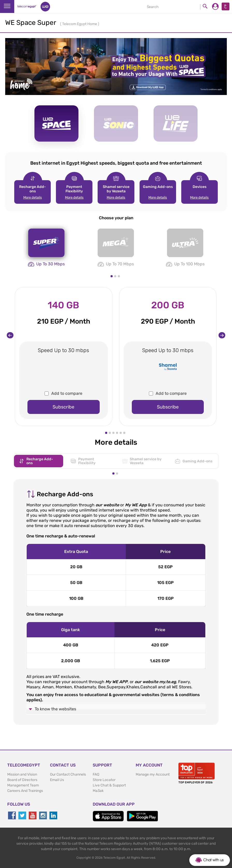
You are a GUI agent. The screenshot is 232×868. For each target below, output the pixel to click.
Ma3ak (98, 791)
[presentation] (10, 335)
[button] (112, 276)
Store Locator (104, 780)
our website (107, 505)
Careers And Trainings (25, 791)
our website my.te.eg (155, 682)
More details (33, 197)
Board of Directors (22, 780)
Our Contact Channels (68, 774)
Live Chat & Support (109, 785)
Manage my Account (153, 774)
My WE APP (117, 682)
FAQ (96, 774)
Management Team (23, 785)
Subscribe (63, 407)
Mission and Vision (22, 774)
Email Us (57, 780)
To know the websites (55, 709)
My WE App (136, 505)
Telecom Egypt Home (80, 24)
